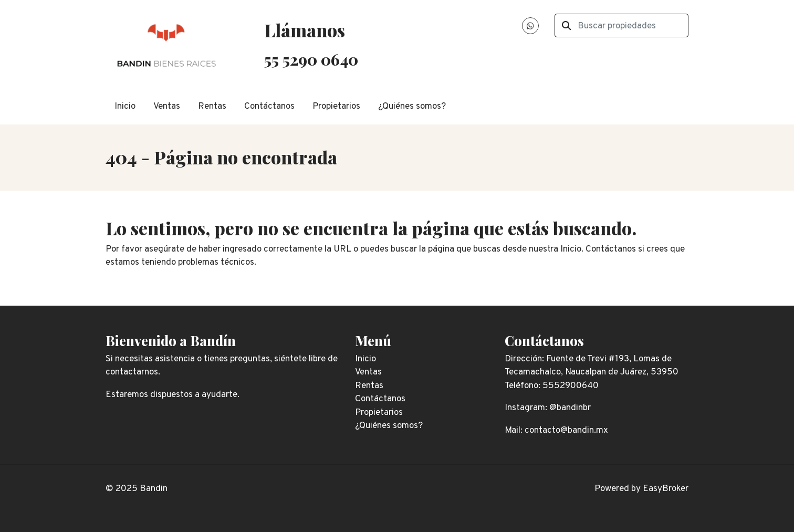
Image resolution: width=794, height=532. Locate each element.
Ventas (167, 107)
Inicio (125, 107)
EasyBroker (666, 489)
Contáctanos (269, 107)
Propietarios (336, 107)
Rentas (212, 107)
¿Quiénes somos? (412, 107)
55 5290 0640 (311, 59)
